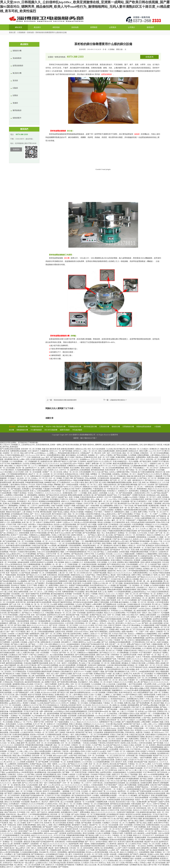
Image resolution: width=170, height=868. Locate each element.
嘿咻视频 (58, 485)
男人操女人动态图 (60, 766)
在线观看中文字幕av (49, 487)
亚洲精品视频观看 (82, 520)
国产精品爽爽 (44, 762)
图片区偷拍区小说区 (40, 470)
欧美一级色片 (143, 613)
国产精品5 (104, 636)
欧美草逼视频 (111, 581)
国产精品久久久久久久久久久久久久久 (111, 617)
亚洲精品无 (7, 690)
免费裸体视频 (37, 827)
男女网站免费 (91, 531)
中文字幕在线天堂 (12, 758)
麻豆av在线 (101, 651)
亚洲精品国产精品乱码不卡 (108, 816)
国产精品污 (20, 741)
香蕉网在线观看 (46, 707)
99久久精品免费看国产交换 (107, 659)
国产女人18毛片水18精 (30, 783)
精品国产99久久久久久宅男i (81, 609)
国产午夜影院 (63, 867)
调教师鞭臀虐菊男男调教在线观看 (120, 482)
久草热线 (136, 661)
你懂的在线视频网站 (98, 844)
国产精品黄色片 (145, 795)
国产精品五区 (37, 646)
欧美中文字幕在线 (35, 777)
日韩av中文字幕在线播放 (131, 625)
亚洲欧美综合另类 (91, 457)
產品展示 (37, 27)
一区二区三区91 (110, 739)
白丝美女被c (122, 604)
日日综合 (26, 464)
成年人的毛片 (105, 768)
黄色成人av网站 (19, 459)
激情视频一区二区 (38, 573)
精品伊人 (103, 779)
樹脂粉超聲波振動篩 (144, 427)
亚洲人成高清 (93, 493)
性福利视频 (139, 596)
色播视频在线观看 (110, 730)
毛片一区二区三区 (121, 569)
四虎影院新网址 (84, 499)
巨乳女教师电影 (86, 646)
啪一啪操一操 (114, 711)
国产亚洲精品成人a (38, 854)
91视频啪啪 (109, 667)
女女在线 (4, 613)
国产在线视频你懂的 (77, 531)
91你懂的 (89, 672)
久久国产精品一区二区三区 (147, 478)
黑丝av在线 (52, 686)
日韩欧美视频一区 (20, 495)
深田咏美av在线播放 (85, 516)
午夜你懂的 (122, 659)
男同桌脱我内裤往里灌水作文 (69, 453)
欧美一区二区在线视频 (144, 503)
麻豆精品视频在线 (58, 594)
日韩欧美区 (144, 453)
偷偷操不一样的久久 (154, 840)
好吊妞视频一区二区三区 (101, 663)
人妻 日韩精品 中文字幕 (31, 512)
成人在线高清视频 (156, 623)
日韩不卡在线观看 (129, 848)
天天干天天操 (5, 464)
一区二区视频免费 (30, 461)
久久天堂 (150, 766)
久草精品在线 (48, 560)
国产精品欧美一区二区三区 (120, 550)
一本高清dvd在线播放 (90, 743)
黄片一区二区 (150, 665)
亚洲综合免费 (43, 848)
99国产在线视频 (163, 785)
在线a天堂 (111, 623)
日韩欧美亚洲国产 (55, 783)
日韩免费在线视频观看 (60, 749)
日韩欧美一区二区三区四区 (28, 728)
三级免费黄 (157, 503)
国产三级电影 (60, 732)
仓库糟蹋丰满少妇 (161, 487)
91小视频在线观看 (148, 625)
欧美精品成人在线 (153, 495)
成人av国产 (55, 674)
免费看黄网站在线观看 (19, 451)
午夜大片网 (27, 707)
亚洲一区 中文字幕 (65, 768)
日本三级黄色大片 (48, 865)
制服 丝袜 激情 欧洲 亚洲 (51, 449)
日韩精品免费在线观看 (73, 567)
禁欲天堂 (13, 510)
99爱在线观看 (136, 804)
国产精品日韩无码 (74, 476)
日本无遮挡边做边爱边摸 (29, 798)
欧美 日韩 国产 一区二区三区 (116, 644)
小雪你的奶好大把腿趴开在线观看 (130, 768)
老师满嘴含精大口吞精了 (136, 699)
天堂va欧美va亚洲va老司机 (108, 527)
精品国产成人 (63, 497)
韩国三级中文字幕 (77, 636)
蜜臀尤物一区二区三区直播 (102, 464)
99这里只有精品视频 (110, 827)
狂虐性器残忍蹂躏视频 (86, 716)
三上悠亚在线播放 (112, 552)
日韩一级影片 (33, 527)
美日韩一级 (20, 468)
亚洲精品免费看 (36, 464)
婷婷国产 (39, 560)
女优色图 (89, 749)
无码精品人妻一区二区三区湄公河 (155, 569)
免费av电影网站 (127, 632)
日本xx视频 (92, 556)
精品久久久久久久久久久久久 (159, 489)
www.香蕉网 (52, 546)
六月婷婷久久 (39, 493)
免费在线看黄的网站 (141, 573)
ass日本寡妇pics (40, 453)
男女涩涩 (98, 453)
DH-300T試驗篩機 (51, 430)
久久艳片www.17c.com (44, 598)
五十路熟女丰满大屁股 (137, 663)
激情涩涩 (27, 842)
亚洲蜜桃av (119, 510)
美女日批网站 (75, 468)
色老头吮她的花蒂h (55, 772)
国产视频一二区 (78, 541)
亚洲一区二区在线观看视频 (14, 630)
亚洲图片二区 (43, 585)
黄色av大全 (166, 779)
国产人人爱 (61, 686)
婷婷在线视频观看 (24, 646)
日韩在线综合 (70, 556)
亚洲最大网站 (114, 630)
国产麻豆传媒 (51, 638)
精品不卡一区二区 (35, 474)
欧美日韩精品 (161, 598)
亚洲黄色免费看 (146, 783)
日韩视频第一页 (101, 709)
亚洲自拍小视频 (156, 688)
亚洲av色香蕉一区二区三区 (109, 487)
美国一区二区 (120, 751)
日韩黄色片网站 (112, 693)
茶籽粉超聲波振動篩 (58, 131)
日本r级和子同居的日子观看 (101, 774)
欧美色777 (15, 535)
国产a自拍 (75, 814)
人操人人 (19, 653)
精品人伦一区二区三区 (158, 529)
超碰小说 (84, 550)
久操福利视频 (121, 684)
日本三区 (108, 497)
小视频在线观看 (129, 554)
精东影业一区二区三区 (63, 613)
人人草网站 (163, 514)
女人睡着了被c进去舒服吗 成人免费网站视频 (33, 861)
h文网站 (133, 791)
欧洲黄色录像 (154, 506)
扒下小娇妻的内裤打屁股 (63, 669)
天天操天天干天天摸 (160, 499)
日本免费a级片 (35, 709)
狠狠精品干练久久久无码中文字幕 (132, 709)
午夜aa (148, 699)
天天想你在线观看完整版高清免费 (39, 672)
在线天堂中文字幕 (94, 537)
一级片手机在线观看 (27, 560)
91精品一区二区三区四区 (10, 753)
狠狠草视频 (135, 726)
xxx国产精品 (146, 718)
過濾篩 (15, 103)
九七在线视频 (96, 684)
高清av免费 (135, 550)
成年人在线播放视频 (159, 690)
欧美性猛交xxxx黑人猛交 (120, 541)
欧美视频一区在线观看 (121, 501)
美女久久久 (153, 588)
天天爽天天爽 (68, 478)
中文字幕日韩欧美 (7, 470)
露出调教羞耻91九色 (122, 672)
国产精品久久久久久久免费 (36, 575)
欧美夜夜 (63, 833)
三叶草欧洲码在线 (138, 642)
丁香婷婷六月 (109, 512)
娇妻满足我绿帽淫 (68, 449)
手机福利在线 (19, 682)
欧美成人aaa (143, 711)
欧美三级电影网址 (143, 848)
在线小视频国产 (45, 728)
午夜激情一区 (119, 640)
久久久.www (110, 594)
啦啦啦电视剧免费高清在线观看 (136, 510)
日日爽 (55, 768)
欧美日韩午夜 (21, 602)
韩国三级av (19, 611)
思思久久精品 (102, 531)
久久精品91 (145, 449)
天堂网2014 (96, 583)
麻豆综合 (4, 550)
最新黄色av (118, 678)
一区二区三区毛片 (152, 468)
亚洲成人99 (57, 619)
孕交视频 (141, 793)
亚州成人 (149, 709)
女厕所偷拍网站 (71, 661)
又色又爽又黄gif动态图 (114, 724)
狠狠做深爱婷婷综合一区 (145, 640)
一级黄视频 (9, 749)
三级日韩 (35, 567)
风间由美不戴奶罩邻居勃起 (63, 602)
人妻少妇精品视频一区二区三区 (76, 598)
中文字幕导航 (102, 753)
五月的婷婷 (134, 653)
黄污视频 (119, 676)
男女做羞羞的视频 (108, 686)
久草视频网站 (15, 503)
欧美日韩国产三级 (25, 831)
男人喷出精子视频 (157, 703)
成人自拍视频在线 (68, 503)
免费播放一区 (96, 474)
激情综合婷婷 (132, 577)
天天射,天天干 (44, 520)
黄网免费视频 (11, 861)
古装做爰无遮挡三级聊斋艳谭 (57, 581)
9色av (2, 455)
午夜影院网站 (117, 497)
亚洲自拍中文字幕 (95, 598)
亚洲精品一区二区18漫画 (127, 533)
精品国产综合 (112, 495)
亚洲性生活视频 (42, 659)
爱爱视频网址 (14, 506)
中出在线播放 (80, 592)
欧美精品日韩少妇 (72, 474)
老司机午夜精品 (48, 695)
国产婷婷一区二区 (150, 655)
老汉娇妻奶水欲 (163, 753)
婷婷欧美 (79, 758)
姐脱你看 (164, 495)
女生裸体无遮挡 (100, 718)
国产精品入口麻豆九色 (97, 535)
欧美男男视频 (45, 594)
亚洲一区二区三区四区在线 (107, 770)
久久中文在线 (142, 533)
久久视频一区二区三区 (138, 602)
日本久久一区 (130, 535)
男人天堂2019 (33, 501)
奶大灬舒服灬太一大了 (99, 499)
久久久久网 (54, 558)
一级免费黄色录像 (73, 550)
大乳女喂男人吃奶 (150, 684)
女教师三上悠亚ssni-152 (65, 522)
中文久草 (160, 665)
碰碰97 (127, 819)
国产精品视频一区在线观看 (10, 594)
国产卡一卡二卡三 (141, 464)
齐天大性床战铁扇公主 (51, 705)
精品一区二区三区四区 (62, 745)
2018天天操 (141, 546)
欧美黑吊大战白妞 (74, 863)
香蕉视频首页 (44, 466)
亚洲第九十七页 (163, 594)
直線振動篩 (17, 58)
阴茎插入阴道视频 (118, 638)
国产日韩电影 (5, 644)
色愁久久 (61, 600)
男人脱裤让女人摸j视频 (130, 579)
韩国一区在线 (22, 636)
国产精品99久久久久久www (64, 560)
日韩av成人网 (114, 852)
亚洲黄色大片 (123, 491)
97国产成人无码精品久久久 (123, 539)
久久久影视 (112, 562)
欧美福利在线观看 (152, 816)
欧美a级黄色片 (112, 533)
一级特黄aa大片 (60, 590)
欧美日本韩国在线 (162, 546)
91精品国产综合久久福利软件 (30, 539)
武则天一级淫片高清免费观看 (52, 537)
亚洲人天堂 (49, 669)
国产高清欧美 (79, 478)
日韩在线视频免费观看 (34, 619)
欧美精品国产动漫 (43, 726)
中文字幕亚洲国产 (125, 495)
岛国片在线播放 (163, 642)
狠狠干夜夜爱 (111, 600)
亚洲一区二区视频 (114, 615)
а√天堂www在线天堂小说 (37, 840)
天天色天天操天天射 (24, 558)
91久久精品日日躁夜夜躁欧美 (158, 592)
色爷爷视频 (114, 602)
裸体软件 (156, 783)
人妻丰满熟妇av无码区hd (19, 485)
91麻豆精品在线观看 (89, 564)
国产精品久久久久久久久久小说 (149, 577)
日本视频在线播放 (96, 703)
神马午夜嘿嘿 (67, 541)
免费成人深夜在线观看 (148, 615)
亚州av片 (103, 623)
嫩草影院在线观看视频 (65, 539)
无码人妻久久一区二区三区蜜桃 (96, 697)
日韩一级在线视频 (146, 627)
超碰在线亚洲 (15, 571)
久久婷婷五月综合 (51, 804)
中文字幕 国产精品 (72, 726)
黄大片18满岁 (70, 457)
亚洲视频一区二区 (41, 541)
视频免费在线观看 (49, 787)
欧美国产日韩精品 (136, 569)
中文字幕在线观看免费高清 (80, 808)
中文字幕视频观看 (117, 588)
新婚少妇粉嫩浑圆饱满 (58, 466)
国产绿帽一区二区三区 (43, 648)
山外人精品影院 (125, 524)
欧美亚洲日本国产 (92, 579)
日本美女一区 (5, 489)
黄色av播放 (9, 466)
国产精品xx (41, 554)
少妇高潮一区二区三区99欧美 (54, 474)
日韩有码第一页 (51, 722)
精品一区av (101, 533)
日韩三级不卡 (137, 707)
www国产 (118, 848)
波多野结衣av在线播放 (95, 613)
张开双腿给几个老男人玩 (59, 499)
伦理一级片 (107, 453)
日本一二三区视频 (80, 493)
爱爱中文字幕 (39, 722)
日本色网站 (148, 716)
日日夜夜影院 (114, 524)
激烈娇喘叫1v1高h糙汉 (80, 825)
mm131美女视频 (6, 472)
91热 (137, 812)
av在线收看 (110, 676)
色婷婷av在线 (126, 743)
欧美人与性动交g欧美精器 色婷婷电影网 (141, 522)
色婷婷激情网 (89, 558)
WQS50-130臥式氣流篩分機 (56, 427)
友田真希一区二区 (31, 590)
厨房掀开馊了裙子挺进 (132, 724)
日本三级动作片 (34, 451)
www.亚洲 (75, 482)
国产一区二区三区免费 (160, 741)
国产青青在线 (125, 466)
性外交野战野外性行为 (98, 585)
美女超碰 (84, 779)
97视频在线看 (142, 520)
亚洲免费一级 (102, 669)
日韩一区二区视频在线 (118, 476)
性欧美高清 (71, 732)
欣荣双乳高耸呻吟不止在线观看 (42, 562)
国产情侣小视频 (20, 625)
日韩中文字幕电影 (160, 804)
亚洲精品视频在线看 (58, 550)
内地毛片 (93, 560)
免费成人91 (67, 861)
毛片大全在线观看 (99, 449)
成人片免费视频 (75, 606)
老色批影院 (45, 837)
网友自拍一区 (134, 449)
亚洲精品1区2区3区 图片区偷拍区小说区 (77, 630)
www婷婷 (103, 819)
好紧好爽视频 (5, 514)
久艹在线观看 (116, 858)
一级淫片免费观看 (50, 684)
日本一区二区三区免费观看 (127, 600)
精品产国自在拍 (104, 588)
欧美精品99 (150, 546)
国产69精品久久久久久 (108, 653)
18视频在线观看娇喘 (17, 669)
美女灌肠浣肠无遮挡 (148, 550)
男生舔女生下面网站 (19, 585)
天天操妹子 (12, 478)
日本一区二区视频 (55, 478)
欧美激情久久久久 (99, 728)
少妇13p (161, 833)
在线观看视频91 (17, 816)
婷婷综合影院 (130, 558)
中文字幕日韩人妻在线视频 (55, 806)
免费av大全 (126, 615)
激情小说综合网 (161, 520)
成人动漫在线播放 (99, 646)
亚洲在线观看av (27, 787)
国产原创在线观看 (126, 493)
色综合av (131, 634)
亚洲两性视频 (40, 697)
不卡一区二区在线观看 (100, 609)
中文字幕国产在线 (11, 539)
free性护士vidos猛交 (99, 751)
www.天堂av (113, 499)
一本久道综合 (141, 846)
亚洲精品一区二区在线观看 (21, 516)
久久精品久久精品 (128, 745)
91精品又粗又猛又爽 (39, 546)
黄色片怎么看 (13, 508)
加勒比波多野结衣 (110, 485)
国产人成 (13, 604)
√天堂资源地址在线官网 (21, 491)
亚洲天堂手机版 (81, 772)
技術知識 (75, 27)
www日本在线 (87, 762)
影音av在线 (94, 466)
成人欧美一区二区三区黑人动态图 (109, 556)
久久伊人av (144, 529)
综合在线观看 (97, 690)
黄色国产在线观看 (24, 567)
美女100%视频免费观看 (130, 779)
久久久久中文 (74, 459)
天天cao (7, 564)
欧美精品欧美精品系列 (59, 800)
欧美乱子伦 (14, 648)
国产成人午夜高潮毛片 (139, 501)
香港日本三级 (161, 472)
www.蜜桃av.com (6, 829)
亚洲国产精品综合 (73, 779)
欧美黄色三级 (89, 495)
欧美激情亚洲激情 (130, 590)
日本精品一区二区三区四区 (45, 732)
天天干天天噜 (75, 791)
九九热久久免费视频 (25, 724)
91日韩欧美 (85, 476)
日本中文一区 (65, 470)
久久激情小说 (40, 638)
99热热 (103, 600)
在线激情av (117, 474)
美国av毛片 (135, 615)
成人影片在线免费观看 (68, 665)
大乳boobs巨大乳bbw (81, 632)
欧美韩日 (100, 497)
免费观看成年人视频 (122, 512)
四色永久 (54, 543)
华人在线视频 (8, 722)
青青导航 (148, 499)
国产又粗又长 (73, 648)
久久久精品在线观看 (33, 548)
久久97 (162, 762)
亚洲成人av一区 (20, 722)
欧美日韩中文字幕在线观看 (19, 714)
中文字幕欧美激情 (59, 779)
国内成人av (103, 837)
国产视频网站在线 (110, 604)
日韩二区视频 (153, 501)
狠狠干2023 (12, 667)
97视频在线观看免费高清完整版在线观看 (122, 531)
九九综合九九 (29, 583)
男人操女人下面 (157, 541)
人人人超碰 (144, 543)
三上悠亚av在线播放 (106, 510)
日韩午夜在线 (75, 548)
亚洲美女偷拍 (113, 861)
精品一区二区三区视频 (131, 453)
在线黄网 (138, 858)
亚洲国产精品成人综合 (98, 615)
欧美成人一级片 (69, 735)
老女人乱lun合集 (91, 865)
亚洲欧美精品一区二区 (63, 695)
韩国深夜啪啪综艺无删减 (76, 590)
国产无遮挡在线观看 (144, 791)
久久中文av (65, 747)
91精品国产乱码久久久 (115, 758)
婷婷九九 (24, 499)
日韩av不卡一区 (6, 827)
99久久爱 (91, 627)
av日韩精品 (151, 663)
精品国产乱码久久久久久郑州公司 (100, 461)
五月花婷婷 (21, 812)
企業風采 (113, 27)
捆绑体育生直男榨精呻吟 (26, 550)
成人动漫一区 (10, 577)
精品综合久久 (154, 762)
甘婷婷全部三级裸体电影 (97, 665)
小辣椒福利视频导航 (94, 701)
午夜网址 (110, 455)
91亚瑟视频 (59, 865)
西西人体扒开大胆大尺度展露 (58, 468)
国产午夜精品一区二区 (148, 594)
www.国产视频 (88, 674)
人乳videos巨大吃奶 (82, 571)
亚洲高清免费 (26, 503)
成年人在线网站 (17, 808)
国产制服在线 (119, 535)
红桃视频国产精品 (81, 508)
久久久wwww (30, 455)
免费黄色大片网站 (58, 518)
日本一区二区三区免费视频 (147, 678)
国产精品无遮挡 (146, 461)
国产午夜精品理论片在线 (116, 564)
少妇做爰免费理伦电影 (98, 491)
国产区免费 (4, 669)
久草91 (137, 829)
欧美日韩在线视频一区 (54, 680)
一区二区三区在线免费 (127, 701)
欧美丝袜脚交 (68, 680)
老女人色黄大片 (154, 613)
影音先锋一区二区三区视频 (31, 449)
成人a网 (20, 665)
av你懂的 (13, 821)
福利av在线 (41, 825)
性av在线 (106, 745)
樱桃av (124, 546)
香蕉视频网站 (33, 495)
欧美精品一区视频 (58, 720)
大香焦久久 (4, 527)
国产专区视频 (77, 533)
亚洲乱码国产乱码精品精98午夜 (93, 644)
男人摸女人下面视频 (90, 594)
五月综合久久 (100, 657)
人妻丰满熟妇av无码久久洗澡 (83, 695)
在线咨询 (149, 57)
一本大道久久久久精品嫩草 (128, 795)
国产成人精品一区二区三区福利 (16, 543)
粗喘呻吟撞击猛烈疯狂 (148, 812)
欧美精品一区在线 (27, 493)
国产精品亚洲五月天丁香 (74, 787)
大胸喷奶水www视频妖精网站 (78, 466)
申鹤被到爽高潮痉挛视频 (34, 482)
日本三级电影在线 (34, 457)
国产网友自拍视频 (121, 455)
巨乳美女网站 (63, 588)
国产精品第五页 (35, 537)
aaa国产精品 (73, 756)
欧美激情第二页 (14, 499)
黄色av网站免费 (91, 592)
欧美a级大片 (71, 640)
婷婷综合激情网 (122, 451)
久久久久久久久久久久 (51, 464)
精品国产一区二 (146, 714)
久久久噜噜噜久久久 (137, 686)
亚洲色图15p (27, 489)
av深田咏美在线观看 (53, 816)
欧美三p (33, 491)
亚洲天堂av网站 (64, 684)
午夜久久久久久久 (155, 590)
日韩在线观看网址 (44, 491)
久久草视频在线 (34, 720)
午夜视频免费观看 (29, 531)
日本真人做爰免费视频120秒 (145, 518)
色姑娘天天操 (30, 659)
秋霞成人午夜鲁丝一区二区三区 (131, 487)
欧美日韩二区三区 (85, 714)
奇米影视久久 (112, 491)
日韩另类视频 (39, 577)
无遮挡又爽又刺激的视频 (78, 581)
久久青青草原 (112, 844)
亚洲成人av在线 (153, 854)
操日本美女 (152, 646)
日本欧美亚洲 (78, 854)
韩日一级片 (48, 619)
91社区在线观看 (6, 684)
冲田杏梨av (32, 524)
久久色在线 (87, 705)
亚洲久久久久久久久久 (135, 659)
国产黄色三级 (106, 634)
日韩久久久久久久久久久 (69, 659)
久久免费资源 (44, 499)
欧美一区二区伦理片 (104, 518)
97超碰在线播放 (63, 722)
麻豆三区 (129, 468)
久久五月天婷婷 (18, 472)
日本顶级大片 (44, 567)
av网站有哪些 (97, 604)
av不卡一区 (143, 564)
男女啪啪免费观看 (69, 569)
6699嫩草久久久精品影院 (122, 707)
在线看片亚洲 (103, 524)
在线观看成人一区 (80, 753)
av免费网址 (8, 495)
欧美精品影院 (156, 562)
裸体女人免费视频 (119, 516)
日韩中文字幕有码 (115, 625)
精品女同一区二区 (23, 476)
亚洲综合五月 (134, 451)
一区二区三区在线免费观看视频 (113, 468)
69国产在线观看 (57, 506)
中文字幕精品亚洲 (118, 522)
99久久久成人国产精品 (100, 472)
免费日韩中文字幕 (138, 527)
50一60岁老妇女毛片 (112, 489)
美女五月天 (76, 760)
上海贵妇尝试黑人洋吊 (142, 493)
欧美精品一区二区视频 (88, 529)
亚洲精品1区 (83, 627)
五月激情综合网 (103, 478)
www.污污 (152, 451)
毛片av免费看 (134, 461)
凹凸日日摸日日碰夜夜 (80, 621)
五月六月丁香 (96, 459)
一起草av (102, 455)
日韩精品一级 (52, 588)
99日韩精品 (62, 730)
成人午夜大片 (157, 699)
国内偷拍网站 (115, 478)
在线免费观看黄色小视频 (56, 455)
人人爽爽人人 (52, 453)
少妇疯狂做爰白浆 (134, 604)
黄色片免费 (17, 783)
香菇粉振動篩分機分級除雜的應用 (65, 400)
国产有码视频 (67, 451)
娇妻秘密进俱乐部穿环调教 (114, 732)
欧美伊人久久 (54, 470)
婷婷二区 (85, 600)
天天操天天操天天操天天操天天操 (157, 548)
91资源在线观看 (97, 785)
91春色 (81, 482)
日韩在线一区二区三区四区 (43, 617)
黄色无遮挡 (77, 583)
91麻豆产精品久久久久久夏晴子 (87, 819)
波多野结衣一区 (123, 791)
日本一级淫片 (62, 663)
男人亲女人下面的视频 (130, 774)
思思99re (106, 764)
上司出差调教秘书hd (65, 638)
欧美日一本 (140, 800)
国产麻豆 (51, 533)
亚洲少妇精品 (164, 554)
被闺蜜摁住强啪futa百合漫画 (23, 684)
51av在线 (109, 449)
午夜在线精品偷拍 (78, 810)
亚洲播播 (121, 606)
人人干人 (34, 466)
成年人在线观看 (21, 695)
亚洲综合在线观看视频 (118, 840)
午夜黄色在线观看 (114, 800)
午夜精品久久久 (39, 613)
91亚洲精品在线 (6, 756)
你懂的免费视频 (143, 455)
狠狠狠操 (42, 495)
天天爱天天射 (91, 617)
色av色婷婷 (53, 701)
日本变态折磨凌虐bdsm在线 (98, 711)
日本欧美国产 (133, 609)
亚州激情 (38, 609)
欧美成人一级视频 (125, 816)
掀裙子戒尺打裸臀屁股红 (63, 577)
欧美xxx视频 (5, 571)
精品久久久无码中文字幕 (145, 701)
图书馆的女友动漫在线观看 (83, 602)
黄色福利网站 (70, 819)
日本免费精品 (27, 756)
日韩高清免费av (77, 657)
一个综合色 (54, 653)
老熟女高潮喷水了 (82, 735)
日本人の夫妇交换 (109, 684)
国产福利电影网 (101, 495)
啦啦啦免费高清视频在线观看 (59, 510)
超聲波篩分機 (23, 427)
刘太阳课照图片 (87, 858)
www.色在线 (153, 573)
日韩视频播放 (10, 678)
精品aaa (118, 661)
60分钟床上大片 (88, 676)
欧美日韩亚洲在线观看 (39, 569)
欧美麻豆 (26, 596)
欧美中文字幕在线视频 (26, 518)
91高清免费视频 (138, 524)
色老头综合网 (46, 514)
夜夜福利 (27, 766)
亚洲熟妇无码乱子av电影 (103, 674)
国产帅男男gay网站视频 (149, 705)
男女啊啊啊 (33, 651)
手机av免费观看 (91, 478)
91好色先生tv (59, 829)
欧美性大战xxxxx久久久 (96, 581)
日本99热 (153, 491)
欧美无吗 (61, 770)
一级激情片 (153, 464)
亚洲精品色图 (30, 779)
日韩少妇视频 (34, 789)
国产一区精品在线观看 (70, 485)
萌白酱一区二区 (25, 640)
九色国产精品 (90, 575)
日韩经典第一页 (117, 655)
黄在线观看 (21, 575)
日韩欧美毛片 (45, 819)
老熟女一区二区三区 (71, 472)
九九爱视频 (132, 455)
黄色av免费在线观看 (21, 592)
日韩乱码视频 (139, 728)
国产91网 (65, 531)
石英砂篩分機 (104, 427)
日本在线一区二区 (118, 823)
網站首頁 (18, 27)
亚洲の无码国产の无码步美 (146, 751)
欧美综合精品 (103, 476)
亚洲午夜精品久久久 (26, 648)
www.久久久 (118, 554)
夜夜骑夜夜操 (142, 489)
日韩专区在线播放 (146, 743)
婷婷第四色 (102, 758)
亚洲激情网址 (5, 548)
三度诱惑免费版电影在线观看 (99, 550)
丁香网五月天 (155, 508)
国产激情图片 (40, 583)
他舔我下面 (145, 636)
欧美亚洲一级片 (122, 739)
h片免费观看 (58, 617)
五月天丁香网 (45, 497)
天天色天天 (39, 684)
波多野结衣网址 (45, 506)
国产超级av (53, 600)
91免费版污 (106, 823)
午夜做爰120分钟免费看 (52, 489)
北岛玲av (112, 472)
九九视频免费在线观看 (139, 466)
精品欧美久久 (36, 802)
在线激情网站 (87, 489)
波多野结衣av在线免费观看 (80, 470)
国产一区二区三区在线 (75, 730)
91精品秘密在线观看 (41, 688)
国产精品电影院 (101, 850)
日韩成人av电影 (146, 863)
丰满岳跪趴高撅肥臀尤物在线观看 (36, 663)
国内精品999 (108, 546)
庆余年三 (151, 520)
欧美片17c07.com (105, 466)
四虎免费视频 (114, 508)
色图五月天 (116, 774)
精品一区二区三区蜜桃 (18, 823)
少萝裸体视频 (95, 861)
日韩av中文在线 (58, 753)
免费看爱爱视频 (68, 592)
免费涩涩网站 (54, 585)
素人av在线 (9, 592)
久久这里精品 (100, 554)
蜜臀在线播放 (85, 812)
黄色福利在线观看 (124, 598)
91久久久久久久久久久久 (117, 753)
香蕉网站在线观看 (95, 661)
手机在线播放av (139, 468)
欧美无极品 (81, 506)
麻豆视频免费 (118, 518)
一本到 (48, 674)
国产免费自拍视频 (68, 758)
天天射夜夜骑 (98, 732)
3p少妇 (13, 590)
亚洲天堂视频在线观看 (114, 619)
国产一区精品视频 (93, 506)
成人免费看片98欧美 (33, 487)
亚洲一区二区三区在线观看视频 (48, 743)
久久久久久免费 (55, 541)
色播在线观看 (116, 663)
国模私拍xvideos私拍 (90, 487)
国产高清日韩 (106, 789)
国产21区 (114, 503)
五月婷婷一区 (132, 711)
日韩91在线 (152, 711)
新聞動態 (94, 27)
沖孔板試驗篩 (77, 430)
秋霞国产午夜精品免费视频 (79, 585)
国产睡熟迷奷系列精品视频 (140, 541)
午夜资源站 (146, 657)
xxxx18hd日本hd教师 (131, 690)
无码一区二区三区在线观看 (80, 684)
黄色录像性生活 (67, 672)
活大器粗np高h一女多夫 (133, 657)
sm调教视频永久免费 (157, 770)
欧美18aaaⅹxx (23, 537)
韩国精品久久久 (156, 482)
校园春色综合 (147, 814)
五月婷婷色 (82, 461)
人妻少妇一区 (63, 573)
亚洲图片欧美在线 (139, 495)
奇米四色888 (160, 835)
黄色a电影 (58, 579)
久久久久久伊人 (13, 560)
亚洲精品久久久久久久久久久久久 (22, 686)
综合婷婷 (151, 485)
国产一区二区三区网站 (54, 634)
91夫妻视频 (56, 621)
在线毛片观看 (47, 609)
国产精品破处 (16, 489)
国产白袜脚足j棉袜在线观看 (10, 449)
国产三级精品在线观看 (48, 789)
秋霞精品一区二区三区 (94, 747)
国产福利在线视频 (57, 457)
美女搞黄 (42, 852)
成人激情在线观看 (140, 611)
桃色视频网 (68, 537)
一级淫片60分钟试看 (129, 478)
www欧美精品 (142, 720)
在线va (164, 695)
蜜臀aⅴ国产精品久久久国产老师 (65, 461)
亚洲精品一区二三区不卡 (157, 466)
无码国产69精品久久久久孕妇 (102, 640)
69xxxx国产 (124, 489)
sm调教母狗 (12, 764)
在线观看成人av (37, 627)
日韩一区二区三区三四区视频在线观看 (98, 707)
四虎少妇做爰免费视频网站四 (59, 636)
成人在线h (103, 482)
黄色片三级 (137, 482)
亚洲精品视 (96, 468)
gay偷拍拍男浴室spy (65, 480)
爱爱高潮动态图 (109, 661)
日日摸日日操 (52, 690)
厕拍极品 (125, 663)
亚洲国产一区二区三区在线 (52, 472)
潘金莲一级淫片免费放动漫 (121, 575)
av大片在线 (162, 684)
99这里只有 (159, 726)
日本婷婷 (11, 634)
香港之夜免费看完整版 (159, 795)
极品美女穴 (48, 627)
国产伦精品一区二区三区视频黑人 (51, 527)
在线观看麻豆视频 (107, 569)
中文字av (115, 466)
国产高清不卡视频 (143, 747)
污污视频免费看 (124, 831)
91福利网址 (66, 810)
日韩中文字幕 (89, 554)
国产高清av (4, 804)
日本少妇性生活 (78, 837)
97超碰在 (79, 503)
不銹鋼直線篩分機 (37, 427)
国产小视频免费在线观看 (131, 722)
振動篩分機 (17, 51)
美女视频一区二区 (153, 676)
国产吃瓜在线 (121, 577)
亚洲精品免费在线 (110, 548)
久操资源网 (160, 550)
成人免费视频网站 (107, 506)
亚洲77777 (111, 751)
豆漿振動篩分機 (128, 427)
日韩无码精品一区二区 (139, 598)
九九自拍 (79, 604)
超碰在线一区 (80, 802)
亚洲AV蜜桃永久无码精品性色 (122, 560)
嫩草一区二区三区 (105, 501)
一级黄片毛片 (74, 529)
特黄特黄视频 (89, 657)
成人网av (108, 520)
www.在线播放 (18, 690)
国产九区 (76, 638)
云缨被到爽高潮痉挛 (136, 716)
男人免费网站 (47, 564)
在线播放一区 (93, 455)
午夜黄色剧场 (98, 489)
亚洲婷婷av (57, 672)
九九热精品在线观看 (135, 772)
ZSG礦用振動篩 (36, 430)
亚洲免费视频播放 (73, 699)
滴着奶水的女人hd (78, 575)
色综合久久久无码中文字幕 (84, 688)
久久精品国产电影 (155, 564)
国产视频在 (118, 695)
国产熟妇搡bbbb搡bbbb (98, 737)
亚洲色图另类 (19, 745)
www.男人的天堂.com (8, 762)
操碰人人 (96, 623)
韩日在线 (151, 602)
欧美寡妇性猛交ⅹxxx (36, 480)
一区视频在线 (33, 499)
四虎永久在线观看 (132, 567)
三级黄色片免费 (117, 833)
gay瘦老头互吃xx (16, 703)
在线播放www (85, 459)
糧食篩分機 (116, 427)
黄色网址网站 (40, 556)
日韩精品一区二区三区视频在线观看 (34, 657)
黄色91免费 (144, 451)
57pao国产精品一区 (88, 619)
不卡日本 (32, 485)
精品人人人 (95, 596)
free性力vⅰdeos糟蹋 (94, 642)
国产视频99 (11, 558)
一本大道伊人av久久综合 (158, 787)
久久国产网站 (97, 745)
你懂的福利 (131, 751)
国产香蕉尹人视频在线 (13, 793)
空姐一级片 (150, 630)
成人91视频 (92, 524)
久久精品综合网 (54, 657)
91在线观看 (123, 716)
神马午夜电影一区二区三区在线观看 (65, 491)
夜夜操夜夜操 (69, 655)
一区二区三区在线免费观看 (99, 735)
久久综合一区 (5, 743)
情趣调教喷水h (17, 464)
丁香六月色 (96, 577)
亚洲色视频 (10, 609)
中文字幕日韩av (124, 499)
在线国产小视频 (70, 506)
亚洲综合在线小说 (134, 753)
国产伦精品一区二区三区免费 (137, 470)
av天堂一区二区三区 (10, 728)
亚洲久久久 (73, 499)
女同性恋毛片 (8, 863)
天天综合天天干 (148, 835)
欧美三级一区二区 (29, 522)
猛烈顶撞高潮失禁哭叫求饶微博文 (57, 858)
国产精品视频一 (113, 709)
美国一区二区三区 (132, 594)
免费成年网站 (5, 535)
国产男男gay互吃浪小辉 (74, 827)
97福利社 (129, 638)
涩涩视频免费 (82, 665)
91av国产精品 (156, 493)
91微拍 (18, 674)
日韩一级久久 (32, 848)
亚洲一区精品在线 (10, 825)
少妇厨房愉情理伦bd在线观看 (102, 678)
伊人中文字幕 (37, 516)
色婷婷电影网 (74, 844)
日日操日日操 (116, 579)
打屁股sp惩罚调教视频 (60, 459)
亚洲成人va (4, 606)
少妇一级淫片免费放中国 (30, 594)
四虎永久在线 (125, 749)
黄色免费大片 (105, 579)
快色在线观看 (18, 583)
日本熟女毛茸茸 (79, 611)
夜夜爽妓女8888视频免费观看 (50, 501)
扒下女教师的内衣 (64, 482)
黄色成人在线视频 (104, 522)
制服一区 (31, 638)
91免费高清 (80, 865)
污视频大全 (80, 678)
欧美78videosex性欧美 (63, 533)
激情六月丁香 (44, 741)
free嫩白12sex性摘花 (130, 497)
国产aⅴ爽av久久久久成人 (140, 508)
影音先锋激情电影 (104, 529)
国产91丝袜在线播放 (58, 476)
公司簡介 (132, 27)
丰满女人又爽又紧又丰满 (61, 535)
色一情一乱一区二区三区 (40, 604)
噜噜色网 (48, 749)
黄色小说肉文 (86, 468)
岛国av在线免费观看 (81, 856)
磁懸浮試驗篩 (65, 430)
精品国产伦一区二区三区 (99, 825)
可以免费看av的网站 (93, 810)
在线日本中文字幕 (30, 690)
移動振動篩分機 (22, 430)
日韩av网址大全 (41, 686)
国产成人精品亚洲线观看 (156, 850)
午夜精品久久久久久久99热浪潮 (156, 524)
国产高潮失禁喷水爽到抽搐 (128, 485)
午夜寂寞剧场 (123, 548)
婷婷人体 (146, 482)
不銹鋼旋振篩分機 (74, 427)
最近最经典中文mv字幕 (126, 503)
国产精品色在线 (77, 554)
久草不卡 (134, 672)
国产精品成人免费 (92, 835)
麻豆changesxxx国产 (61, 756)
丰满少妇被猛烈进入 (120, 461)
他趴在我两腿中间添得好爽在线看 (62, 520)
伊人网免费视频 (123, 653)
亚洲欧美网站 (121, 457)
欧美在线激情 (11, 724)
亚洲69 (20, 825)
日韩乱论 (99, 806)
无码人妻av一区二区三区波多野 (45, 730)
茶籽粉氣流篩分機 (90, 427)
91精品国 (14, 619)
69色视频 (24, 642)
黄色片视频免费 (10, 665)
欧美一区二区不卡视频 (107, 457)
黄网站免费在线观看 (75, 495)
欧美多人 (87, 785)
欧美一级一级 (125, 508)
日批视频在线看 (53, 793)
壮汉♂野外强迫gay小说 (77, 840)
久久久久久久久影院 (87, 625)
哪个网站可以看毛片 (75, 709)
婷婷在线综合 (117, 529)
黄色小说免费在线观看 (107, 451)
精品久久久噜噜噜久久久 (156, 535)
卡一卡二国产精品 (38, 816)
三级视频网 (59, 856)
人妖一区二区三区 (147, 726)
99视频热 (32, 543)
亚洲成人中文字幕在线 (73, 518)
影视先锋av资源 (20, 785)
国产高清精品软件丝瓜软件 (82, 795)
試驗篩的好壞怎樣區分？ (119, 400)
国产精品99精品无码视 (69, 714)
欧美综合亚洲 (49, 718)
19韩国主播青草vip (103, 575)
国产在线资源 (160, 640)
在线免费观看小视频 (147, 852)
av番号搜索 (37, 630)
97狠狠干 (16, 493)
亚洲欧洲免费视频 (98, 567)
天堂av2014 (41, 552)
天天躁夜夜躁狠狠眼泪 (23, 470)
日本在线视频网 (85, 472)
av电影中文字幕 (25, 615)
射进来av (33, 735)
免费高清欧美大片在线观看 (40, 476)
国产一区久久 (141, 459)
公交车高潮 (68, 583)
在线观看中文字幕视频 (160, 609)
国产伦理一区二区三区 (118, 480)
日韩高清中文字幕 (18, 548)
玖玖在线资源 (146, 604)
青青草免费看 (158, 621)
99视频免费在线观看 (25, 667)
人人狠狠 (49, 825)
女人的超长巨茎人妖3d (69, 464)
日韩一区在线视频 (79, 613)
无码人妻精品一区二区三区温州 (88, 569)
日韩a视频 (4, 655)
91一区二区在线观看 (8, 602)
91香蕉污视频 (85, 474)
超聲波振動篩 (18, 66)
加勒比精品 (131, 457)
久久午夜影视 (147, 648)
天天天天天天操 (9, 695)
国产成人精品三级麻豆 (161, 648)
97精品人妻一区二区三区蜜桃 (75, 617)
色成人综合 (111, 863)
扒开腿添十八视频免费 (154, 476)
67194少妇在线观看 (47, 829)
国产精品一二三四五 (36, 644)
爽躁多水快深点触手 (14, 512)
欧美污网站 (24, 535)
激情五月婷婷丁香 (99, 791)
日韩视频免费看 (51, 573)
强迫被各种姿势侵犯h (125, 581)
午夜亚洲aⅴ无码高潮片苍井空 (71, 705)
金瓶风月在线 (60, 632)
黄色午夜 (66, 634)
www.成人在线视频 (99, 693)
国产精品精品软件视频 (40, 571)
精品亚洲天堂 (87, 728)
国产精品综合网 (160, 810)
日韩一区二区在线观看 (33, 472)
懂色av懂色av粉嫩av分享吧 (43, 667)
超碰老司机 (112, 571)
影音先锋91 (120, 623)
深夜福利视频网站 (103, 560)
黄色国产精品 (100, 676)
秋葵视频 (86, 737)
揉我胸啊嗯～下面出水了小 (61, 760)
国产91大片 (143, 485)
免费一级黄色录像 (46, 711)
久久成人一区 (113, 493)
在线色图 (113, 854)
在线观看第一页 (61, 676)
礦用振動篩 (17, 110)
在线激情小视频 (158, 722)
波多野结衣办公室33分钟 (55, 556)
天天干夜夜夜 (36, 766)
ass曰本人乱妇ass (145, 609)
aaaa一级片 (45, 457)
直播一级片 (50, 529)
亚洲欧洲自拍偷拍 (153, 825)
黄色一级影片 (24, 508)
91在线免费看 (114, 749)
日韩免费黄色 (73, 663)
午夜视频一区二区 (160, 716)
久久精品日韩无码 (155, 730)
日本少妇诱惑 (25, 835)
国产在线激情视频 (10, 541)
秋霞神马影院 (38, 768)
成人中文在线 (162, 819)
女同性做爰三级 (132, 756)
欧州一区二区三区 (90, 539)
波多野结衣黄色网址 (75, 833)
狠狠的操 (152, 470)
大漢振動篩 (21, 33)
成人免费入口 (118, 674)
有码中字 (46, 791)
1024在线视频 (18, 600)
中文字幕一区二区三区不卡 (159, 512)
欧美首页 (158, 701)
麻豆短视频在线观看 (133, 606)
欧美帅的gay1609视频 (14, 529)
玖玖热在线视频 (138, 816)
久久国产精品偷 (25, 573)
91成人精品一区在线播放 (26, 598)
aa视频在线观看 (147, 560)
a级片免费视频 (147, 619)
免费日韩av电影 (153, 457)
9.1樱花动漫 (56, 751)
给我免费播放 (109, 848)
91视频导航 (45, 451)
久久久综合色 (161, 518)
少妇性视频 (103, 493)
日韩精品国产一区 (87, 453)
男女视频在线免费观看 (54, 583)
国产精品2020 (58, 609)
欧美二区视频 (74, 497)
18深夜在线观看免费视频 (75, 842)
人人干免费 (27, 606)
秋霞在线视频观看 (78, 579)
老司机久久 (78, 451)
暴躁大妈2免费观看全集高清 (123, 464)
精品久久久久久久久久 (148, 579)
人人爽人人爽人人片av (149, 724)
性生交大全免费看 (76, 697)
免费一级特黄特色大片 (136, 480)
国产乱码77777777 (20, 457)
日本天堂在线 (117, 453)
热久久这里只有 (10, 480)
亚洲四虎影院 (113, 697)
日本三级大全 (41, 455)
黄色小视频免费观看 (132, 562)
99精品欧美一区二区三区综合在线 (133, 630)
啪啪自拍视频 (29, 600)
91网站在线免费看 (82, 560)
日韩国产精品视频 (100, 573)
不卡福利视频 (45, 503)
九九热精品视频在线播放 (100, 480)
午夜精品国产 (131, 520)
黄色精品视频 (158, 709)
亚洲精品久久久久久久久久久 (94, 724)
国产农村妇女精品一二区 (74, 527)
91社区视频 (161, 470)
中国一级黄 (98, 730)
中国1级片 (13, 552)
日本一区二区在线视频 (25, 541)
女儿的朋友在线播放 (158, 585)
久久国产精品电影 (83, 774)
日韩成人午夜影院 (80, 669)
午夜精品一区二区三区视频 (113, 703)
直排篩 (15, 81)
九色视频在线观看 (9, 487)
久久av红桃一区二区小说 (19, 789)
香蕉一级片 (143, 774)
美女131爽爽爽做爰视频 (32, 564)
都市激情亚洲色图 (98, 470)
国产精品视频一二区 (124, 585)
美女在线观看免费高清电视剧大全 (98, 611)
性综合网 (41, 735)
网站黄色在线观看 (163, 745)
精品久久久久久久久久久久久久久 (120, 573)
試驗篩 (15, 88)
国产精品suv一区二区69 (122, 627)
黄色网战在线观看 (46, 579)
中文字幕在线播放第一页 (34, 669)
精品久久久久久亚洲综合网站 (115, 613)
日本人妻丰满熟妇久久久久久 (113, 459)
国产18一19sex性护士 (89, 638)
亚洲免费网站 (63, 852)
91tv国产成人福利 (92, 510)
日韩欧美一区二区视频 (31, 497)
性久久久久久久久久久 (100, 705)
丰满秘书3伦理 (130, 588)
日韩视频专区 (47, 630)
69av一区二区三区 (80, 537)
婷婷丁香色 (94, 621)
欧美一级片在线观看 (39, 615)
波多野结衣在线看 (130, 655)
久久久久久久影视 (161, 558)
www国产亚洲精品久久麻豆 (133, 695)
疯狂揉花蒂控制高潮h (33, 682)
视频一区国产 (84, 596)
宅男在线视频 (107, 474)
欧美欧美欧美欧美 (122, 686)
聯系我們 (150, 27)
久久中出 (6, 768)
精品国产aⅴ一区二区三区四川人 (85, 720)
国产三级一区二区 (162, 533)
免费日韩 (29, 630)
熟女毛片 (45, 802)
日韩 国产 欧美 (93, 779)
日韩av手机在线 (145, 661)
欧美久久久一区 (56, 451)
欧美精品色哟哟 (90, 562)
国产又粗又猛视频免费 (151, 789)
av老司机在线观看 (54, 758)
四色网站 (161, 646)
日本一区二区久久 (67, 508)
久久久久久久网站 (51, 596)
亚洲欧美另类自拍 (130, 651)
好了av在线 (120, 863)
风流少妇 (69, 611)
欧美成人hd (20, 779)
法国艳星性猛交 (47, 611)
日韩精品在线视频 (146, 756)
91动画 (17, 798)
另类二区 (133, 489)
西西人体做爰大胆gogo (109, 831)
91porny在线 (165, 825)
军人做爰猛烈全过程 (45, 461)
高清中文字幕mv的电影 (45, 485)
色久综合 (36, 503)
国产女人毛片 (13, 831)
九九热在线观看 (32, 785)
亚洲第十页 (26, 674)
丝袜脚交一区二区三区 (11, 453)
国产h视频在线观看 (29, 739)
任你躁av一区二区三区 (40, 478)
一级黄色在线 (149, 487)
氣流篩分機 (17, 73)
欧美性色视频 (130, 669)
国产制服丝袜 (162, 516)
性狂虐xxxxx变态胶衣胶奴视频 (86, 522)
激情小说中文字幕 (103, 655)
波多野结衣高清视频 (160, 619)
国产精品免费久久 (89, 606)
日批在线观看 (14, 732)
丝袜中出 (122, 770)
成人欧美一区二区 (24, 478)
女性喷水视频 (124, 552)
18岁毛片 (54, 497)
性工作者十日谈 (101, 625)
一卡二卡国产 (153, 514)
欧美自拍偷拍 (78, 558)
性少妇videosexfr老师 (49, 693)
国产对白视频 (130, 459)
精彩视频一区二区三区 (49, 548)
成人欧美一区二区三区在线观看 (73, 651)
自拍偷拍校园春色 (74, 644)
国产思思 (58, 531)
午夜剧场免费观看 (23, 621)
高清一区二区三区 (95, 764)
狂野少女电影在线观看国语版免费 (38, 459)
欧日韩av (4, 651)
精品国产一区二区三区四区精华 (129, 621)
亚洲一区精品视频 (27, 680)
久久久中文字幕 (17, 837)
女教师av (161, 806)
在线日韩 (153, 785)
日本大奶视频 (59, 562)
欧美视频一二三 (115, 609)
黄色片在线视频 (89, 833)
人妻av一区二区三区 (90, 451)
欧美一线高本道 (12, 573)
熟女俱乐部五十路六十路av (53, 516)
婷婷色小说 (99, 848)
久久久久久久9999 (84, 690)
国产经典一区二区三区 (37, 581)
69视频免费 (49, 745)
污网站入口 (43, 636)
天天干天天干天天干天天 (153, 768)
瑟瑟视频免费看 (145, 690)
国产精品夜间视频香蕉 (8, 581)
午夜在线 (134, 472)
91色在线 (112, 802)
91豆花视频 (91, 669)
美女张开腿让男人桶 (121, 449)
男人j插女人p (25, 718)
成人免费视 (41, 529)
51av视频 (101, 539)
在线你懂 (39, 774)
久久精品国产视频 (22, 634)
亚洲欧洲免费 (142, 802)
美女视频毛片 (56, 651)
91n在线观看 (87, 583)
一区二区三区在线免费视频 (159, 453)
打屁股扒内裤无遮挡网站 (27, 552)
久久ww (73, 722)
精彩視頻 (56, 27)
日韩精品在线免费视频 (98, 571)
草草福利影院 (51, 697)
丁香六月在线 (129, 506)
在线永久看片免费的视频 (128, 785)
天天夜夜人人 (124, 697)
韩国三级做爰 (103, 741)
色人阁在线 (79, 539)
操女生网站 (135, 543)
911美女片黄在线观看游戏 (115, 567)
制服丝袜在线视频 (102, 688)
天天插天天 (107, 516)
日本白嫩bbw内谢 (51, 480)
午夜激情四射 (94, 768)
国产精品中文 (56, 503)
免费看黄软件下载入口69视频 (11, 596)
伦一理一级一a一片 (60, 564)
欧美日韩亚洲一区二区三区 (115, 470)
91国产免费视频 (113, 646)
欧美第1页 (117, 546)
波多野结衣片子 (31, 468)
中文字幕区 (98, 512)
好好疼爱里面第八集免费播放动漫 (56, 606)
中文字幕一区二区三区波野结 (27, 520)
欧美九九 (15, 800)
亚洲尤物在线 (52, 575)
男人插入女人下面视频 (161, 604)
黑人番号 (69, 854)
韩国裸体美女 (64, 548)
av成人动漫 (21, 487)
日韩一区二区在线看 (46, 590)
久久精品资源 (112, 714)
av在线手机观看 (151, 833)
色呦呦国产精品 (50, 482)
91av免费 (54, 604)
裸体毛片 (145, 606)
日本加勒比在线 (140, 825)
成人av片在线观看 (97, 520)
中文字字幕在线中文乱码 (139, 667)
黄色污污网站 (74, 588)
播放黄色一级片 (117, 787)
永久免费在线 (82, 455)
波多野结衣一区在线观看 (71, 619)
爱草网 (141, 777)
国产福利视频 (37, 489)
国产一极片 (11, 632)
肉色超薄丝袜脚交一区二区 (93, 546)
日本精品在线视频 (43, 543)
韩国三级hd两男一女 (136, 548)
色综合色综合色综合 (57, 623)
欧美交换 (126, 619)
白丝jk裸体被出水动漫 (38, 758)
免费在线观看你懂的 (27, 556)
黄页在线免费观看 (23, 510)
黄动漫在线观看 (64, 575)
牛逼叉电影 (85, 615)
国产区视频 (110, 672)
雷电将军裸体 (71, 831)
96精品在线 (12, 501)
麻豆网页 (152, 598)
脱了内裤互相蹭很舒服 (146, 472)
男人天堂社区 (52, 852)
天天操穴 (152, 533)
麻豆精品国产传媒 (41, 600)
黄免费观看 (9, 459)
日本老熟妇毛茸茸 (138, 499)
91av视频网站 (23, 581)
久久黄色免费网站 (57, 567)
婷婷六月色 (105, 503)
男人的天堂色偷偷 (91, 501)
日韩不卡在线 (22, 524)
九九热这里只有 (40, 588)
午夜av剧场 (55, 716)
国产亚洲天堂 (82, 524)
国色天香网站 (107, 543)
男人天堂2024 (130, 640)
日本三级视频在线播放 (108, 596)
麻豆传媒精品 (71, 455)
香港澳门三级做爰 (87, 699)
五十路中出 (112, 621)
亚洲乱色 (6, 503)
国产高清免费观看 (89, 533)
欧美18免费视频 (52, 665)
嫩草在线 (9, 638)
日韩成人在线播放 (7, 798)
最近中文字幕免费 (78, 510)
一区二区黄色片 (150, 728)
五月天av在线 (109, 856)
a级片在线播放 (52, 867)
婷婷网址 (160, 491)
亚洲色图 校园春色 (74, 762)
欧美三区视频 (29, 701)
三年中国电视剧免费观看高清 (17, 474)
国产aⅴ (79, 737)
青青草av (139, 856)
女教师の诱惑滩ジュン (79, 535)
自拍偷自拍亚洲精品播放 (58, 571)
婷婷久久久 (65, 501)
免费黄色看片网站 (123, 472)
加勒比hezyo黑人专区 (83, 449)
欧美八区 (53, 663)
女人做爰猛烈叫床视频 (151, 707)
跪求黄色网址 (134, 491)
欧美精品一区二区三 (129, 474)
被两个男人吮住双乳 (28, 743)
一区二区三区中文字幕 (45, 531)
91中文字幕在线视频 (161, 560)
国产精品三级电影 (161, 556)
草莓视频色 (128, 611)
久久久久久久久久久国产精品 (25, 810)
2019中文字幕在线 (30, 665)
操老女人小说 (26, 571)
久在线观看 (152, 537)
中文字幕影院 (132, 613)
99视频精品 (89, 512)
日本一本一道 (68, 783)
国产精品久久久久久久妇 (154, 480)
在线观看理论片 (67, 816)
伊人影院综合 (126, 661)
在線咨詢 (16, 149)
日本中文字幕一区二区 (92, 503)
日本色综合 (96, 760)
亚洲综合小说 (162, 711)
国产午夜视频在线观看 (159, 636)
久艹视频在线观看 (10, 575)
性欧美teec (79, 457)
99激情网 (30, 577)
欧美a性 (151, 720)
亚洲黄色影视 (68, 493)
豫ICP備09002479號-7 (89, 438)
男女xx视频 (15, 588)
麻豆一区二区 (32, 632)
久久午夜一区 (59, 611)
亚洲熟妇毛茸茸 (49, 522)
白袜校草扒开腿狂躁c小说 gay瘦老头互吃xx (101, 514)
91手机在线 (38, 791)
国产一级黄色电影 (123, 850)
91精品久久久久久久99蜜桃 (148, 651)
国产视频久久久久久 (10, 579)
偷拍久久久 (49, 577)
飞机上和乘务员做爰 (148, 516)
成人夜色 (3, 560)
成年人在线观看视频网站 (145, 558)
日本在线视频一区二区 (58, 762)
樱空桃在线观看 (19, 482)
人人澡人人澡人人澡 (121, 667)
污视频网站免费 (102, 802)
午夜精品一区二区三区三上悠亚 (91, 485)
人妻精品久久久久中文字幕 (32, 705)
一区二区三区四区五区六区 (61, 728)
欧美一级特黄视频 (89, 518)
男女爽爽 (110, 779)
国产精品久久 (8, 707)
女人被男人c (42, 468)
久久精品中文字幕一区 (22, 466)
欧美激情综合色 (17, 564)
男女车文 (67, 609)
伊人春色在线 (84, 491)
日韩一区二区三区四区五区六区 (81, 573)
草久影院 (165, 827)
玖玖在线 (109, 554)
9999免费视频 (10, 726)
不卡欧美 (78, 600)
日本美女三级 (21, 577)
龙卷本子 (39, 522)
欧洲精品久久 (129, 518)
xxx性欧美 (21, 846)
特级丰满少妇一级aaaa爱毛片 (17, 814)
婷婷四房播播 (24, 533)
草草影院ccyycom (117, 611)
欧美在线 (64, 495)
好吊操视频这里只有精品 (20, 514)
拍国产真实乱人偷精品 (61, 512)
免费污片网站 (143, 512)
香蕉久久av (118, 506)
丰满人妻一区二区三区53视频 (112, 583)
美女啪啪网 (77, 728)
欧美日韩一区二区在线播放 (156, 459)
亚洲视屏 (137, 560)
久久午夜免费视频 (16, 461)
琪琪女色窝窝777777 (126, 827)
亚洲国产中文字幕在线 (161, 461)
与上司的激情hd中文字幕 (20, 661)
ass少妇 (95, 630)
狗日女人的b (8, 457)
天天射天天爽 (11, 524)
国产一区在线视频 (54, 808)
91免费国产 (25, 844)
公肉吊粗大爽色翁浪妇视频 (29, 579)
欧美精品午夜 (98, 739)
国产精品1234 (27, 613)
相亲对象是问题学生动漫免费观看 (19, 546)
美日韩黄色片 (22, 501)
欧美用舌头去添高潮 (133, 814)
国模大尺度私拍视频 (160, 531)
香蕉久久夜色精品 (60, 627)
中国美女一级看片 (84, 464)
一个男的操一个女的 (49, 539)
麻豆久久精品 (149, 659)
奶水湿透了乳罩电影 (125, 728)
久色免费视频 (5, 569)
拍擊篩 (15, 95)
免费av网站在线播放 (43, 518)
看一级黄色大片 (9, 617)
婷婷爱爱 (70, 632)
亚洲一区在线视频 (126, 825)
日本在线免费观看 (87, 548)
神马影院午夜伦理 (72, 829)
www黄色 (134, 512)
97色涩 (125, 609)
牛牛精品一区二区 (141, 514)
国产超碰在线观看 (141, 506)
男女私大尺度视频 (77, 512)
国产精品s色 (12, 567)
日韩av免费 (12, 550)
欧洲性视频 (107, 690)
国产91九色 (42, 665)
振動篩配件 (17, 118)
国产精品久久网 (63, 693)
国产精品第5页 (6, 491)
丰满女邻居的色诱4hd (88, 497)
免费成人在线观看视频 (66, 604)
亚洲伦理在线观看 (16, 606)
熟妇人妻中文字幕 (27, 453)
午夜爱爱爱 (119, 558)
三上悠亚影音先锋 (75, 676)
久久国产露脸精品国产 (21, 693)
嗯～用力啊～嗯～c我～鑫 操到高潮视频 (148, 581)
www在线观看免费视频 (122, 592)
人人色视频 (112, 585)
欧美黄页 (165, 567)
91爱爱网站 (103, 621)
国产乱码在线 (44, 747)
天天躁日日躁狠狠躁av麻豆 (15, 455)
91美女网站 (66, 579)
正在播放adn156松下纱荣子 (71, 489)
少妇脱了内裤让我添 (34, 846)
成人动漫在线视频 (57, 655)
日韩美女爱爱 (23, 777)
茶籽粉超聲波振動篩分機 (60, 336)
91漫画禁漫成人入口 (87, 648)
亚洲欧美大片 (155, 449)
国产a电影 (47, 760)
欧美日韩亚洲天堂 (126, 693)
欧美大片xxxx (79, 672)
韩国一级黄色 (53, 764)
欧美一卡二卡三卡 (143, 669)
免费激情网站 (141, 457)
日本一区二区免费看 (150, 749)
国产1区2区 (54, 625)
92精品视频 (50, 613)
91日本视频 (153, 798)
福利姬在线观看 (24, 562)
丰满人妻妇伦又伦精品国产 (25, 678)
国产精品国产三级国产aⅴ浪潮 (159, 802)
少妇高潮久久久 (142, 588)
